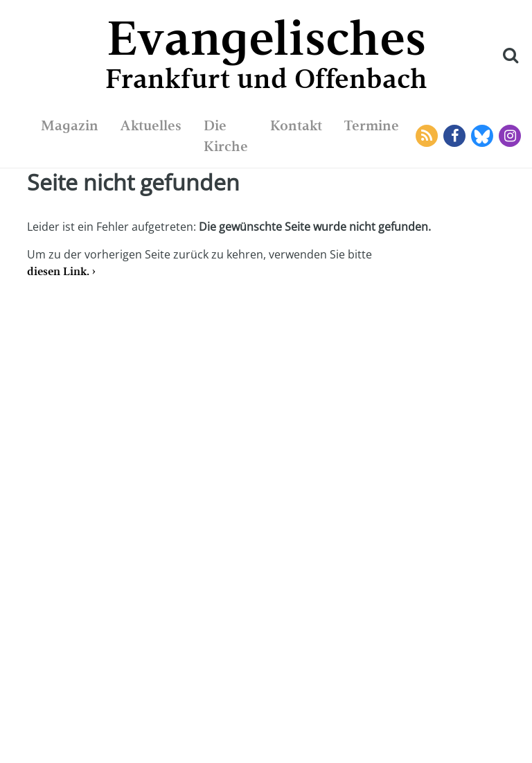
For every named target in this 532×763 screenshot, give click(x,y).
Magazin (70, 125)
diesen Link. (58, 271)
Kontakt (296, 125)
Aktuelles (151, 125)
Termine (372, 125)
